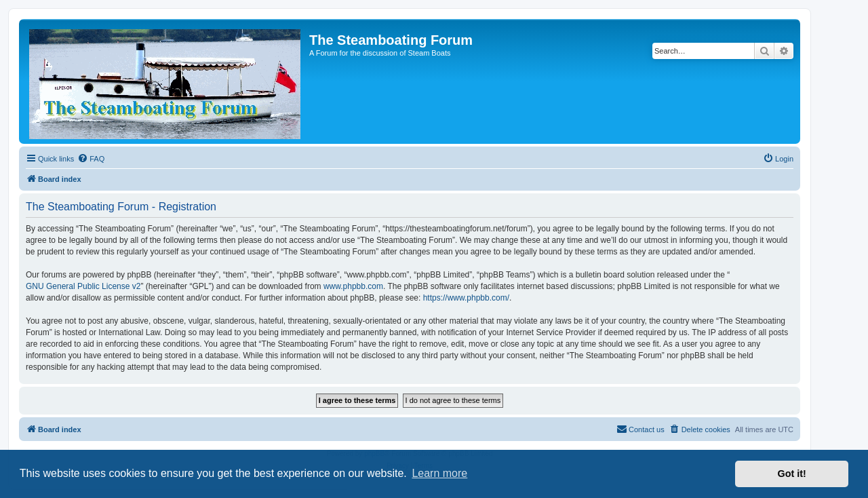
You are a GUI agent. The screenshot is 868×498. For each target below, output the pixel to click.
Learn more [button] (439, 473)
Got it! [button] (792, 474)
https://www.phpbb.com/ (466, 298)
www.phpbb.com (353, 286)
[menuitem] (91, 159)
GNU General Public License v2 (83, 286)
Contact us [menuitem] (640, 429)
